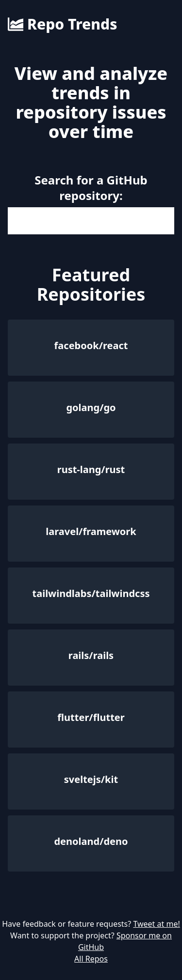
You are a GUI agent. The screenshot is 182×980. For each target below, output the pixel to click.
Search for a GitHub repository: (91, 188)
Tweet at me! (156, 924)
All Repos (91, 959)
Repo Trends (62, 24)
